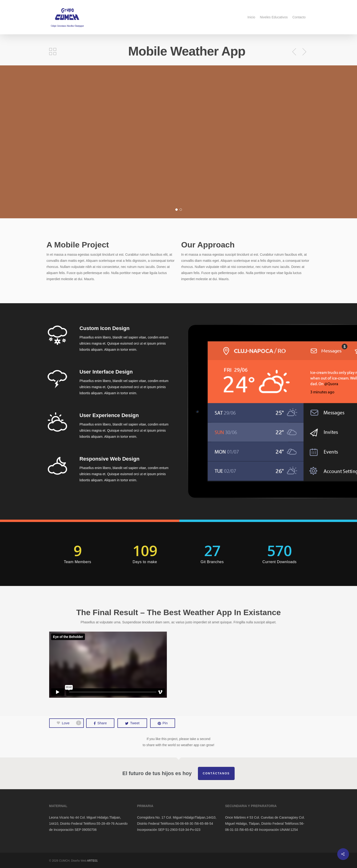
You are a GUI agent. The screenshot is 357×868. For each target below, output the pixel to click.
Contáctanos (216, 773)
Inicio (251, 17)
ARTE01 (92, 861)
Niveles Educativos (274, 17)
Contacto (299, 17)
